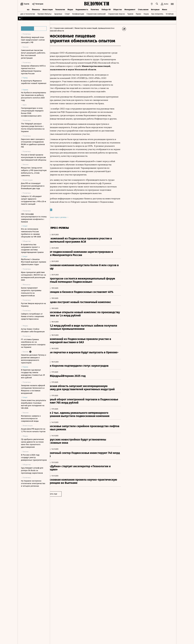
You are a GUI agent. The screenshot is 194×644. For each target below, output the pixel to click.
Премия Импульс (45, 13)
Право (138, 13)
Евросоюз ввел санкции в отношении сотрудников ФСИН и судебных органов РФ (33, 143)
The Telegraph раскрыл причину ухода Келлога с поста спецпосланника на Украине (33, 128)
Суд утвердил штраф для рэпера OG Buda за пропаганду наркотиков (32, 470)
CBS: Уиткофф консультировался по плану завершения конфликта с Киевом (34, 218)
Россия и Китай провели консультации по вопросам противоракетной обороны (34, 157)
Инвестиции (48, 9)
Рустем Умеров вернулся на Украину (33, 305)
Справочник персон (116, 13)
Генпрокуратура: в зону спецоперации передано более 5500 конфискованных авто (32, 112)
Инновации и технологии (24, 13)
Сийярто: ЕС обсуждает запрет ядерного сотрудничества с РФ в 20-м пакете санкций (33, 200)
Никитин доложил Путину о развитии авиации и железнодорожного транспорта (34, 359)
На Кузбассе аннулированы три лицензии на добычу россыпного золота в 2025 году (33, 96)
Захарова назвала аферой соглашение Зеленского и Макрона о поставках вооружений (33, 389)
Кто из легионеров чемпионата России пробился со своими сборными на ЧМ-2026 (31, 233)
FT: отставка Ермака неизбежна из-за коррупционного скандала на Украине (33, 343)
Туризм (130, 13)
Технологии (60, 9)
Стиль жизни (143, 9)
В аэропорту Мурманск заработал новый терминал (34, 82)
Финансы (36, 9)
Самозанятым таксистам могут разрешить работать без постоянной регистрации (33, 54)
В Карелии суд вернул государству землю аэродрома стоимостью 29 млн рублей (33, 374)
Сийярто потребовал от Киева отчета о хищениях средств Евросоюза (32, 316)
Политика (95, 9)
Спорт (67, 13)
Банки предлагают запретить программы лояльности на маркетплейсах (31, 292)
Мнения (165, 9)
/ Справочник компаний (74, 28)
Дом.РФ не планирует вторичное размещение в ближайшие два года (33, 186)
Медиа (70, 9)
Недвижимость (82, 9)
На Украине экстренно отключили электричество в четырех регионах (33, 483)
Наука (146, 13)
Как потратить (157, 13)
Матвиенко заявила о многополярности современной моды (31, 418)
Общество (118, 9)
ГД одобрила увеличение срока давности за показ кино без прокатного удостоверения (32, 443)
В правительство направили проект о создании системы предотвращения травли (32, 248)
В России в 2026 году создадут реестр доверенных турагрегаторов (34, 457)
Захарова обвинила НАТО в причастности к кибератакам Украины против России (33, 70)
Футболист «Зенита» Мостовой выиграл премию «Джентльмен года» (34, 262)
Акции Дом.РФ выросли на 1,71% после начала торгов (33, 430)
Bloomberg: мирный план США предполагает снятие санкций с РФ (33, 40)
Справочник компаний (96, 13)
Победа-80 (106, 9)
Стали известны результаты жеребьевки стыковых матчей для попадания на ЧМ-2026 (33, 404)
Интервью (155, 9)
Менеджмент (130, 9)
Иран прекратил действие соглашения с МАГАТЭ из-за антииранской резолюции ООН (33, 276)
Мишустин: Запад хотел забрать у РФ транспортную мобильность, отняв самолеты (34, 172)
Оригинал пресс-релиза (69, 227)
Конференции (78, 13)
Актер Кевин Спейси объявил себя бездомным (33, 330)
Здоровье (58, 13)
